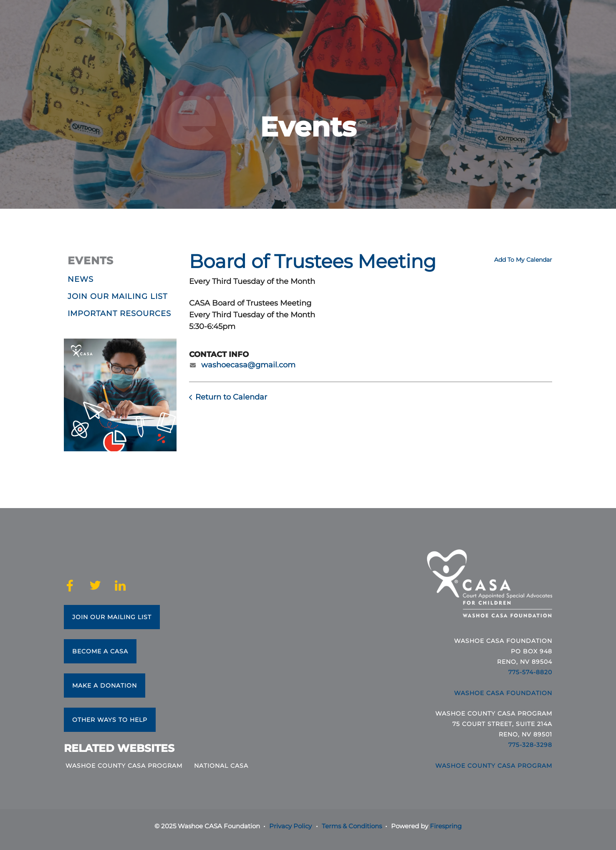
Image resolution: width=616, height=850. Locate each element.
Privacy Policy (290, 826)
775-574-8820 (530, 672)
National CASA (221, 766)
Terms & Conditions (352, 826)
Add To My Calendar (523, 260)
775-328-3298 (530, 745)
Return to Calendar (231, 397)
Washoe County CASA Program (124, 766)
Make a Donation (105, 686)
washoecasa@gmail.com (248, 365)
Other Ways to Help (110, 720)
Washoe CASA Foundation (503, 693)
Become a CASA (100, 651)
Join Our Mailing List (112, 617)
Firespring (446, 826)
